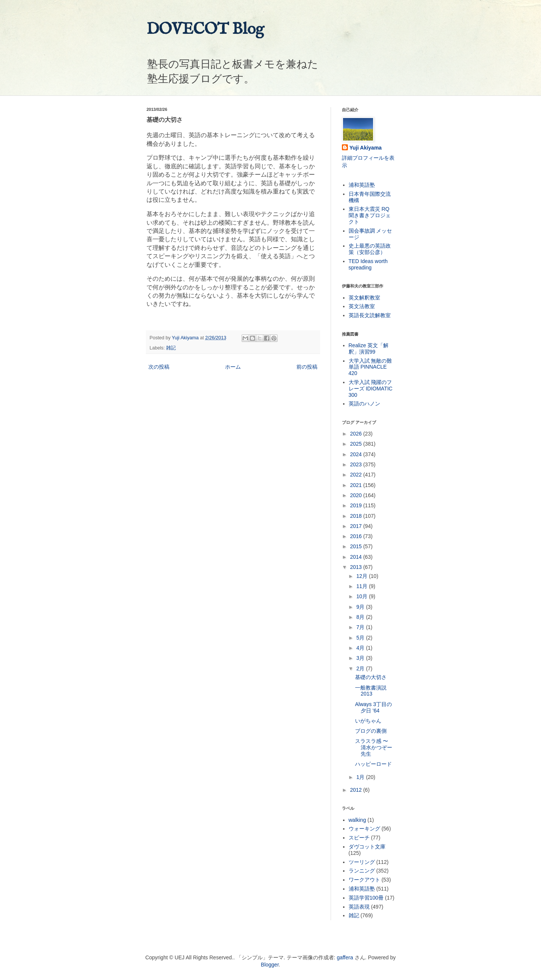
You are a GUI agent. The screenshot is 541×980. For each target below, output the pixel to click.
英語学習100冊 (366, 898)
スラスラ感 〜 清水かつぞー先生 (374, 747)
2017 (357, 526)
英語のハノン (364, 404)
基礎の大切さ (371, 677)
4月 (361, 648)
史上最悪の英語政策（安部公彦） (370, 249)
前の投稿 (307, 367)
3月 (361, 658)
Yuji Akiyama (366, 148)
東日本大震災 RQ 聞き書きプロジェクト (370, 215)
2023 (357, 464)
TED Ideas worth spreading (368, 264)
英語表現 (359, 907)
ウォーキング (364, 829)
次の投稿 (159, 367)
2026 (357, 434)
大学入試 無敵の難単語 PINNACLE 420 (370, 367)
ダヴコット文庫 (367, 847)
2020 (357, 495)
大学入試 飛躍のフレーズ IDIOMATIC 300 (371, 389)
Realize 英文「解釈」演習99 (369, 349)
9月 (361, 607)
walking (357, 820)
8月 (361, 617)
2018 (357, 516)
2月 (361, 668)
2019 (357, 505)
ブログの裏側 (371, 731)
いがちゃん (368, 721)
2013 (357, 567)
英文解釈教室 (364, 298)
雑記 (171, 348)
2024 (357, 454)
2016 (357, 536)
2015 (357, 546)
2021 (357, 485)
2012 (357, 790)
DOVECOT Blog (205, 29)
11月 (362, 586)
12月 (362, 576)
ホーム (233, 367)
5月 (361, 638)
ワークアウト (364, 880)
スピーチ (359, 838)
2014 (357, 557)
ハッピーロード (373, 764)
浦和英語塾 (362, 185)
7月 (361, 627)
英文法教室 (362, 306)
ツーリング (362, 862)
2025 (357, 444)
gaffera (345, 957)
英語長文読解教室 (370, 315)
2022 (357, 475)
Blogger (270, 965)
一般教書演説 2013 (371, 691)
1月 (361, 777)
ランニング (362, 871)
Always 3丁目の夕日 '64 (373, 707)
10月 (362, 596)
